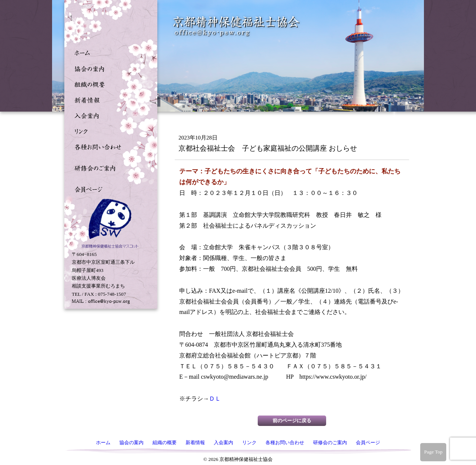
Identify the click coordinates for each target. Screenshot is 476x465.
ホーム (109, 52)
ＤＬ (215, 399)
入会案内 (109, 115)
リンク (109, 131)
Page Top (433, 452)
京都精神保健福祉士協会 (237, 26)
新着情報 (109, 99)
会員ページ (109, 189)
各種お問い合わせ (109, 146)
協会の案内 (109, 68)
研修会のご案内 (109, 167)
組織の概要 (109, 84)
